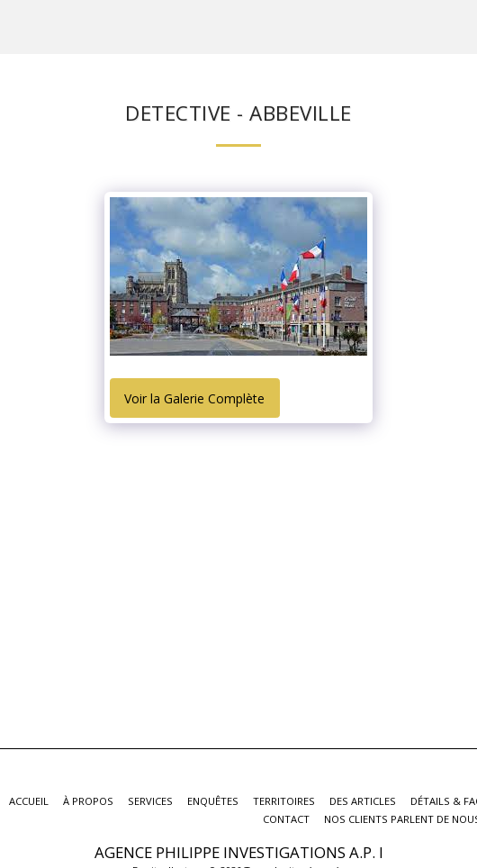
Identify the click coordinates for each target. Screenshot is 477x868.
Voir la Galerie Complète (194, 398)
